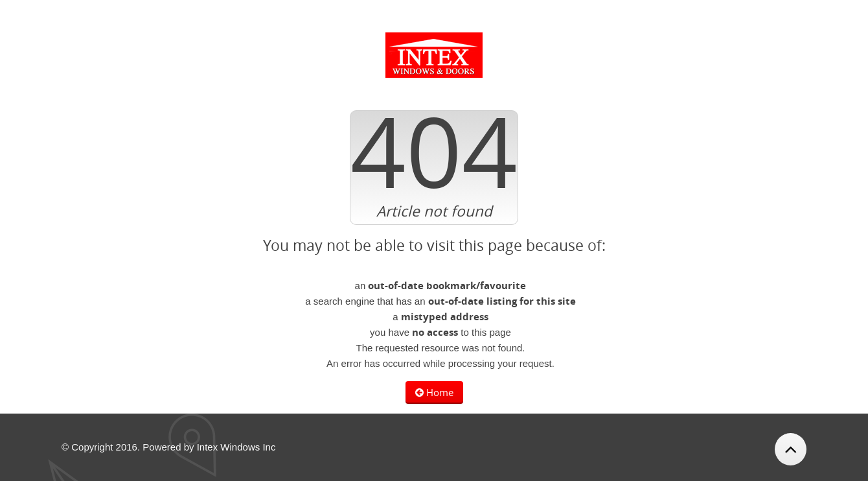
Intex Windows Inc (236, 447)
